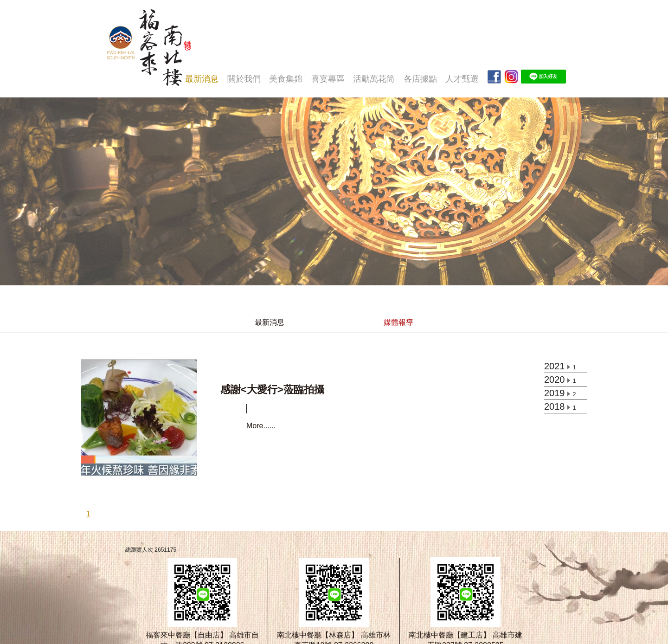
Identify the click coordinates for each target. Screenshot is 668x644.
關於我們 (244, 79)
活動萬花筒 (374, 79)
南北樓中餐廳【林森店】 (318, 635)
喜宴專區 (328, 79)
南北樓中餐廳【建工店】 (450, 635)
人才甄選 (462, 79)
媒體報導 (398, 322)
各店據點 (420, 79)
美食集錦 (286, 79)
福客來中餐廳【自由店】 (186, 635)
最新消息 (202, 79)
